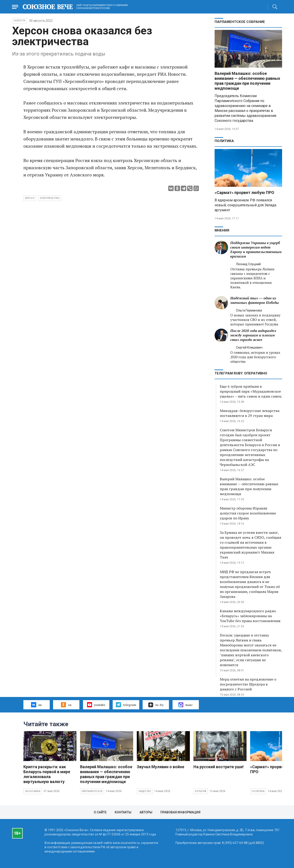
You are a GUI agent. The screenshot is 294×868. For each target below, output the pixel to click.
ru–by (156, 705)
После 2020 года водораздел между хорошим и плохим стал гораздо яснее (253, 335)
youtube (96, 705)
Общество (145, 791)
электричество (50, 198)
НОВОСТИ (19, 21)
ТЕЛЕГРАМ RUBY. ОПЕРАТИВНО (241, 373)
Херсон (30, 198)
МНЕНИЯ (222, 230)
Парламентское (92, 791)
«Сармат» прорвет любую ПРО (244, 193)
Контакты (123, 812)
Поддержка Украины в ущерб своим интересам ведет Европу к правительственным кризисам (256, 250)
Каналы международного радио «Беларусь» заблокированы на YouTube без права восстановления (250, 616)
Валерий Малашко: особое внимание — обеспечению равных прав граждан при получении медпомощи (247, 81)
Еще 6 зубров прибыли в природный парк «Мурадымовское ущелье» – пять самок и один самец (251, 391)
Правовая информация (180, 812)
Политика (224, 141)
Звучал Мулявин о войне (160, 767)
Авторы (146, 812)
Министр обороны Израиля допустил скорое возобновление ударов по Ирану (248, 513)
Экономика (33, 791)
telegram (126, 705)
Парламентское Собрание (240, 22)
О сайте (100, 812)
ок (66, 705)
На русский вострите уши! (219, 767)
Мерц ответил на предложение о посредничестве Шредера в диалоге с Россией (248, 684)
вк (36, 705)
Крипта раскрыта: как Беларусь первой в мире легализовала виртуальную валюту (47, 774)
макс (186, 705)
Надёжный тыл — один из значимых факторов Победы (255, 300)
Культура (201, 791)
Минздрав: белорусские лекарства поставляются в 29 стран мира (250, 413)
